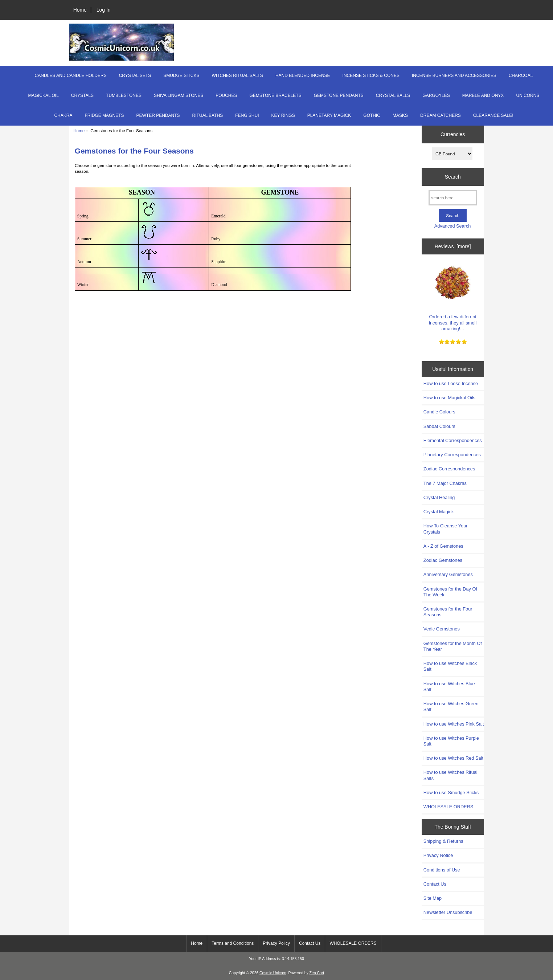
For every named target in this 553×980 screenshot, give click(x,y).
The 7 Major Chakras (445, 483)
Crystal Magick (439, 512)
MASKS (400, 115)
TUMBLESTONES (124, 95)
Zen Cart (317, 973)
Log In (104, 10)
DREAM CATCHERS (441, 115)
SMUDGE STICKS (181, 75)
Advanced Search (453, 226)
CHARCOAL (521, 75)
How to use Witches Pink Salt (454, 724)
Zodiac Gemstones (443, 560)
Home (80, 10)
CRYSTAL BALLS (393, 95)
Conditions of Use (442, 870)
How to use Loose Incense (451, 383)
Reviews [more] (453, 246)
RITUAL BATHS (207, 115)
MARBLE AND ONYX (483, 95)
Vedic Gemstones (442, 629)
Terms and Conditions (233, 943)
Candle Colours (439, 412)
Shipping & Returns (443, 841)
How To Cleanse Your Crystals (446, 529)
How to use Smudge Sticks (451, 793)
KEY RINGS (283, 115)
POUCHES (226, 95)
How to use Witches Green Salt (451, 707)
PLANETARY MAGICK (329, 115)
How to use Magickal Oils (449, 398)
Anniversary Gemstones (448, 574)
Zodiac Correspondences (449, 469)
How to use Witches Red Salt (453, 758)
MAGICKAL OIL (44, 95)
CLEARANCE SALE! (493, 115)
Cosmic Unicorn (273, 973)
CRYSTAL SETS (135, 75)
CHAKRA (63, 115)
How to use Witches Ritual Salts (450, 775)
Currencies (453, 134)
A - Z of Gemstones (443, 546)
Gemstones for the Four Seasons (448, 612)
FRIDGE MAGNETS (104, 115)
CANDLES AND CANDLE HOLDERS (71, 75)
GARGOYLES (436, 95)
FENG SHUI (247, 115)
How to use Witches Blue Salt (449, 687)
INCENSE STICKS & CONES (371, 75)
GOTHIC (372, 115)
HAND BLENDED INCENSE (303, 75)
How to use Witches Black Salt (450, 666)
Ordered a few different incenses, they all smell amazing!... (453, 296)
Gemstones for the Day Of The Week (450, 592)
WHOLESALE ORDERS (448, 807)
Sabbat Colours (439, 426)
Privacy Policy (276, 943)
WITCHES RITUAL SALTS (237, 75)
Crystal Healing (439, 497)
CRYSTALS (82, 95)
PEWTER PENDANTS (158, 115)
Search (453, 177)
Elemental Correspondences (453, 440)
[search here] (453, 198)
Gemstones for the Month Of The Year (453, 646)
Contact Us (435, 884)
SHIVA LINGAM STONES (179, 95)
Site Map (433, 898)
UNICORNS (528, 95)
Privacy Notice (438, 855)
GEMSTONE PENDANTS (339, 95)
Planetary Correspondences (452, 455)
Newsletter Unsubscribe (448, 912)
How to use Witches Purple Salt (451, 741)
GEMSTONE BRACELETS (276, 95)
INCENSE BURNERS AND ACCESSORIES (454, 75)
